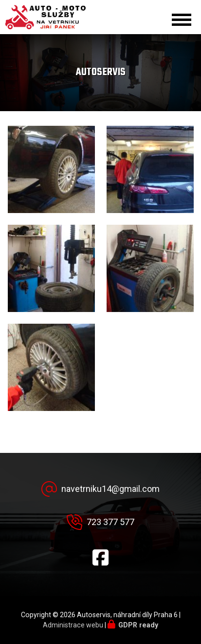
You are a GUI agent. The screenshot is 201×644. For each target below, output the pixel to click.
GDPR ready (138, 625)
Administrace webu (73, 625)
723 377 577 (110, 522)
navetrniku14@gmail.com (110, 489)
